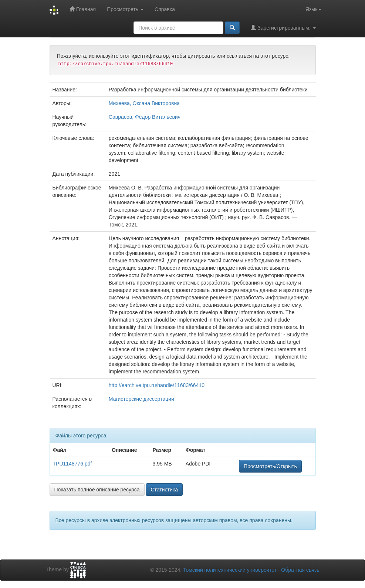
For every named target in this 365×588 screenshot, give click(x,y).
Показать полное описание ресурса (97, 490)
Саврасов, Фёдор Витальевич (145, 117)
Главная (83, 9)
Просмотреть (125, 9)
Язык (313, 9)
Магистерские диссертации (141, 399)
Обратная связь (300, 570)
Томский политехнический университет (230, 570)
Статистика (164, 490)
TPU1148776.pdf (72, 464)
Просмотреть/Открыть (270, 466)
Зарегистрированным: (283, 28)
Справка (165, 9)
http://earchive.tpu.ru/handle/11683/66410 (157, 385)
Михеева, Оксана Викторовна (144, 103)
